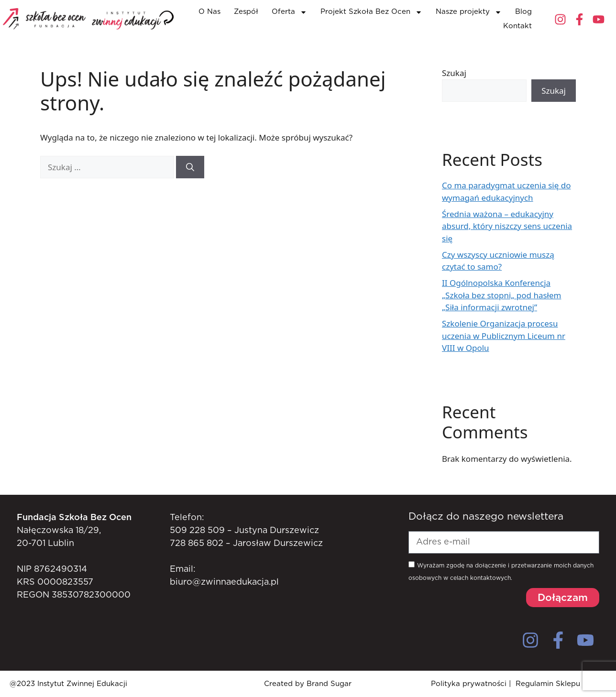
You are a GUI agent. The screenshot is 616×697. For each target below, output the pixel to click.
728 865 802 (197, 544)
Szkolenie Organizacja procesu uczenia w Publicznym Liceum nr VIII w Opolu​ (504, 336)
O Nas (209, 12)
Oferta (289, 12)
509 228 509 (197, 531)
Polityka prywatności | (471, 684)
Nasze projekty (469, 12)
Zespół (246, 12)
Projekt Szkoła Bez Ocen (371, 12)
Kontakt (517, 26)
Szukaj (454, 73)
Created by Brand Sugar (308, 684)
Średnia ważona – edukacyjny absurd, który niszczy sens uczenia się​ (507, 226)
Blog (523, 12)
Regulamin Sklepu (548, 684)
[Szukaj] (190, 167)
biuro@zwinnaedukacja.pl (224, 582)
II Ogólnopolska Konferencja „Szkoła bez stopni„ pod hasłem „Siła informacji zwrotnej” (501, 295)
